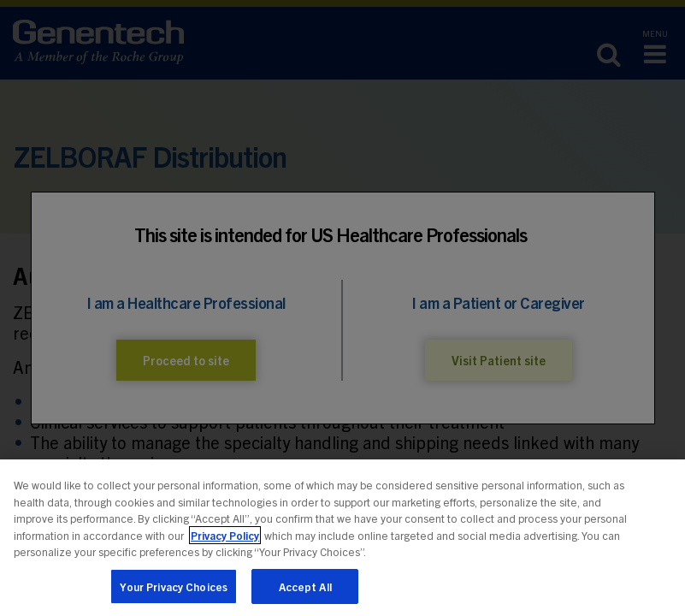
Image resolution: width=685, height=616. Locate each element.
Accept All (305, 594)
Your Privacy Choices (174, 594)
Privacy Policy (225, 543)
